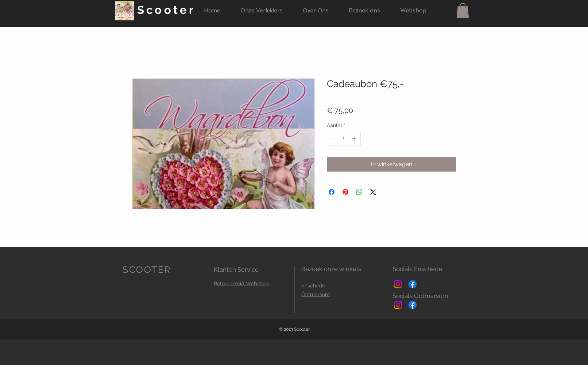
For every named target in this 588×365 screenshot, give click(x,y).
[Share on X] (373, 192)
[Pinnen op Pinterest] (345, 192)
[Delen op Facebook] (332, 192)
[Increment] (355, 139)
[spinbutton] (344, 139)
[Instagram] (398, 284)
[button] (463, 11)
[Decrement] (332, 139)
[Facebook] (413, 284)
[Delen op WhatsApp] (359, 192)
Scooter (166, 10)
